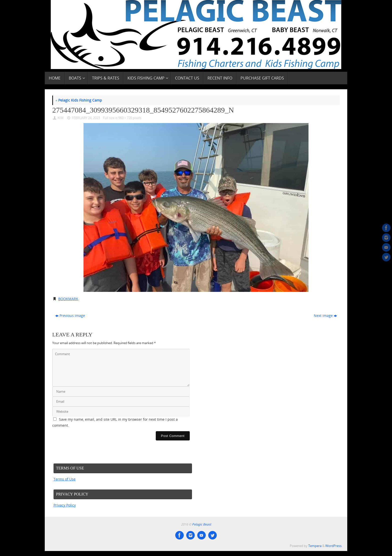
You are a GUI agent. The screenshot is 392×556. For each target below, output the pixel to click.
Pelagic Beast (201, 524)
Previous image (70, 316)
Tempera (315, 546)
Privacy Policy (65, 505)
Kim (60, 118)
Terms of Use (64, 479)
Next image (325, 316)
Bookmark (68, 299)
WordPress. (334, 546)
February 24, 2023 (86, 118)
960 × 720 (125, 118)
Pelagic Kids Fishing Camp (79, 100)
